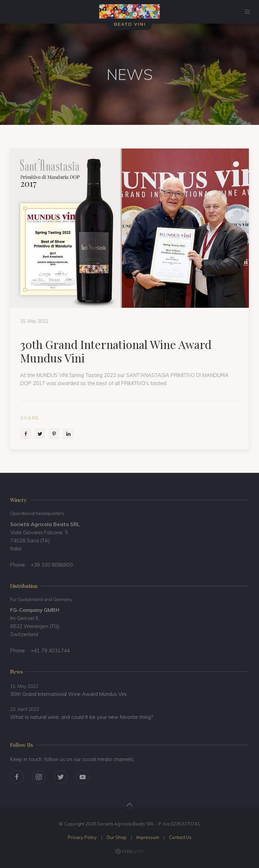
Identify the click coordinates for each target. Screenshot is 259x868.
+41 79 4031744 (50, 650)
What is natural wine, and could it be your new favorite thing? (81, 717)
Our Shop (117, 837)
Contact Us (180, 837)
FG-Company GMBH (35, 610)
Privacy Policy (82, 837)
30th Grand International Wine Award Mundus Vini (68, 694)
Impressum (148, 837)
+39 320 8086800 (52, 565)
